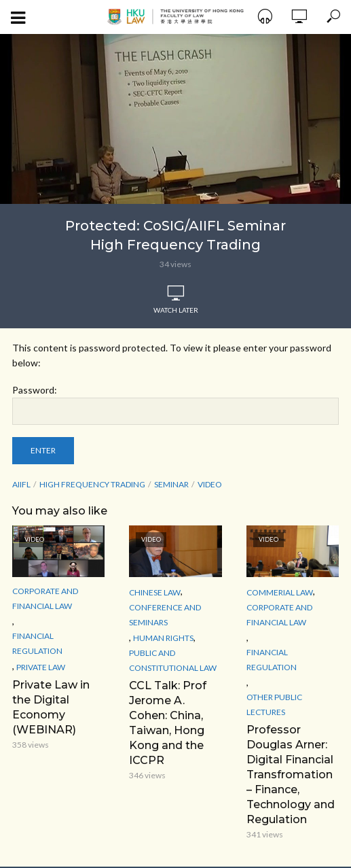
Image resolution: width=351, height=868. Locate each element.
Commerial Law (280, 592)
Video (210, 484)
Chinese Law (155, 592)
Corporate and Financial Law (45, 598)
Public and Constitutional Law (173, 660)
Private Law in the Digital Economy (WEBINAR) (51, 707)
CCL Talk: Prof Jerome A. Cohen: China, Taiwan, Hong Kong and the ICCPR (168, 723)
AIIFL (21, 484)
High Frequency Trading (92, 484)
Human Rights (163, 638)
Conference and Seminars (165, 615)
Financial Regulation (37, 643)
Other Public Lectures (274, 705)
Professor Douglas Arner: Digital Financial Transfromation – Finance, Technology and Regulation (291, 775)
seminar (171, 484)
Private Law (41, 667)
